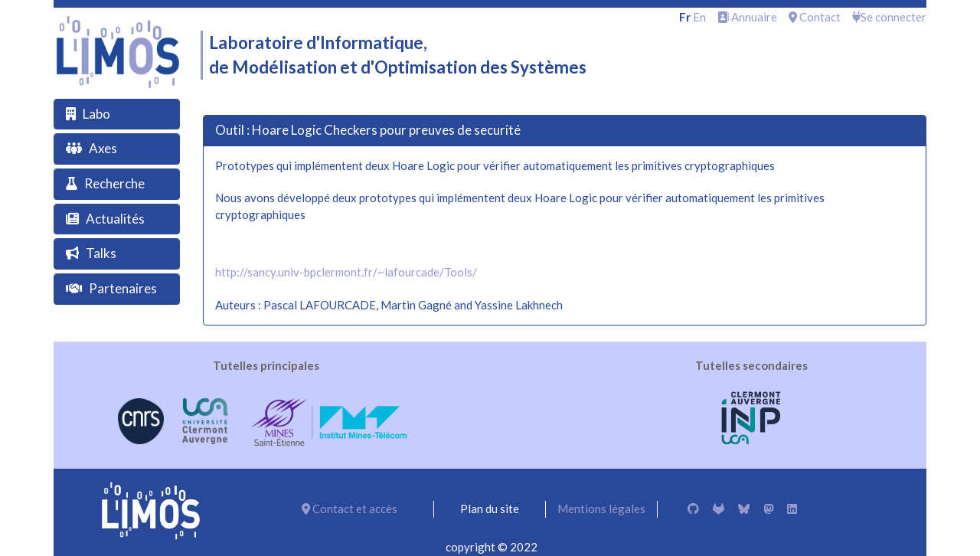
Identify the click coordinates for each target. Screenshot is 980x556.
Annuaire (747, 17)
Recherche (114, 183)
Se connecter (889, 17)
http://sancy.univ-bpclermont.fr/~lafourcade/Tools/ (346, 272)
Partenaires (123, 288)
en (699, 17)
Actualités (115, 219)
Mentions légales (601, 509)
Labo (96, 114)
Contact (815, 17)
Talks (101, 253)
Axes (103, 148)
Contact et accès (350, 509)
